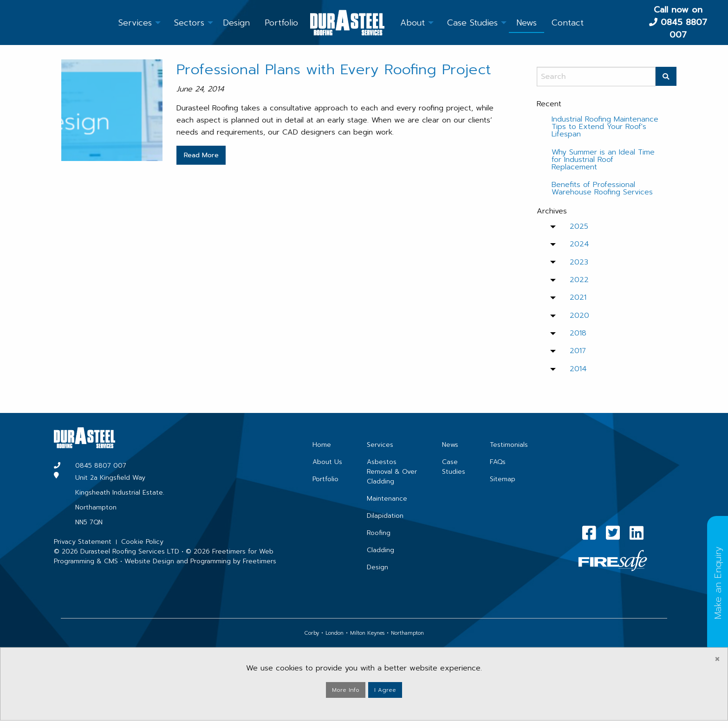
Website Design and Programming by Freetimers (200, 561)
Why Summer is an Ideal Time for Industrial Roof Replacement (603, 160)
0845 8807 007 (684, 29)
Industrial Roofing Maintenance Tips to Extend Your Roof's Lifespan (605, 127)
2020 (579, 316)
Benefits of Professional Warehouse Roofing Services (602, 188)
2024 (579, 244)
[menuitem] (135, 22)
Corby (312, 633)
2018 (578, 333)
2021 (578, 297)
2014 (578, 369)
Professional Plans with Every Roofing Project (334, 69)
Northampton (407, 633)
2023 (579, 262)
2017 (578, 351)
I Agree (385, 690)
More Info (346, 690)
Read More (201, 155)
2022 (579, 280)
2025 (579, 226)
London (335, 633)
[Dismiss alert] (717, 659)
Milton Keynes (367, 633)
